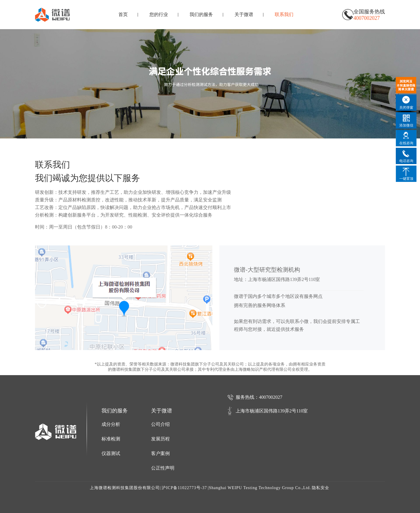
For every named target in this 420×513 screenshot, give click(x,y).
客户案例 (160, 453)
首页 (123, 14)
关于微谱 (244, 14)
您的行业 (159, 14)
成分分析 (111, 424)
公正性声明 (163, 468)
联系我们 (284, 14)
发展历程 (160, 439)
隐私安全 (321, 488)
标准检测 (111, 439)
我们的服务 (201, 14)
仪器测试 (111, 453)
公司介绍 (160, 424)
